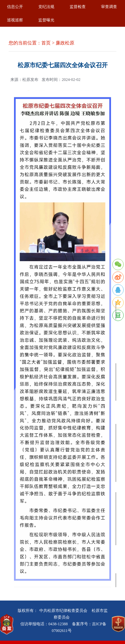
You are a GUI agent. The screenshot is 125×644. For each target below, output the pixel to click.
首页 (46, 43)
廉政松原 (65, 43)
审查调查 (109, 7)
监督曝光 (46, 20)
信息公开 (15, 7)
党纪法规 (46, 7)
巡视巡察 (15, 20)
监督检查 (78, 7)
